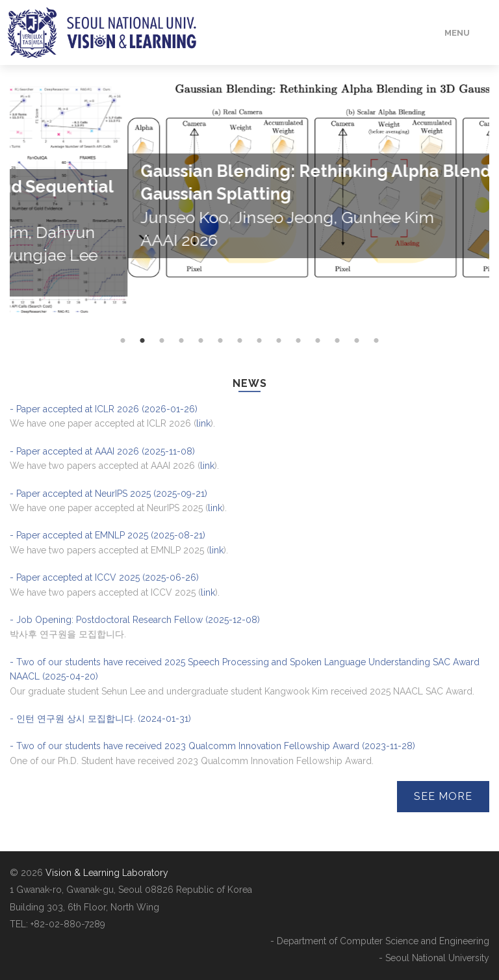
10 (298, 367)
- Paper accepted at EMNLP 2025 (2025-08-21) (108, 535)
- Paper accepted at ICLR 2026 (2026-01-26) (104, 409)
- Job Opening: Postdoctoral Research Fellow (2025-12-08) (135, 620)
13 (357, 367)
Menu (457, 33)
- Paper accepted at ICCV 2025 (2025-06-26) (104, 577)
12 (337, 367)
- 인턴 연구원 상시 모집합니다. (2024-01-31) (100, 719)
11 (318, 367)
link (203, 423)
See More (443, 796)
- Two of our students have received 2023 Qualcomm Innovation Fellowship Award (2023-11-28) (212, 746)
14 (376, 367)
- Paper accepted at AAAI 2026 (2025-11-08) (102, 451)
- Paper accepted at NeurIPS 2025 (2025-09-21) (109, 494)
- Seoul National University (434, 958)
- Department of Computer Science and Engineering (380, 941)
